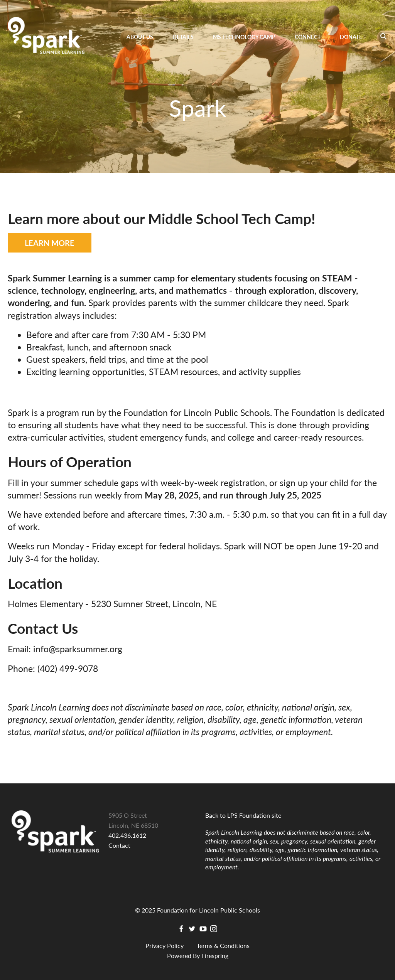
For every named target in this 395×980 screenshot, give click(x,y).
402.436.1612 (127, 835)
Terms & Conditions (223, 945)
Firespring (215, 956)
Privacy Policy (165, 945)
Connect (308, 37)
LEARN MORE (50, 243)
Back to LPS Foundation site (243, 815)
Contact (119, 845)
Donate (351, 37)
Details (183, 37)
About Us (140, 37)
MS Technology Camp (244, 37)
